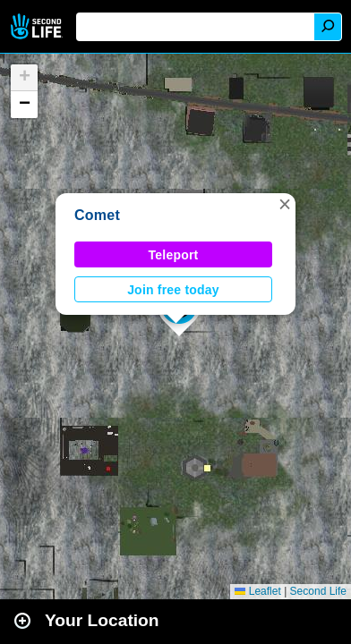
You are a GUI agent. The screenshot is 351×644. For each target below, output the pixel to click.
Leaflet (257, 591)
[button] (285, 204)
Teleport (174, 255)
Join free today (173, 290)
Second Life (38, 26)
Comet (97, 215)
